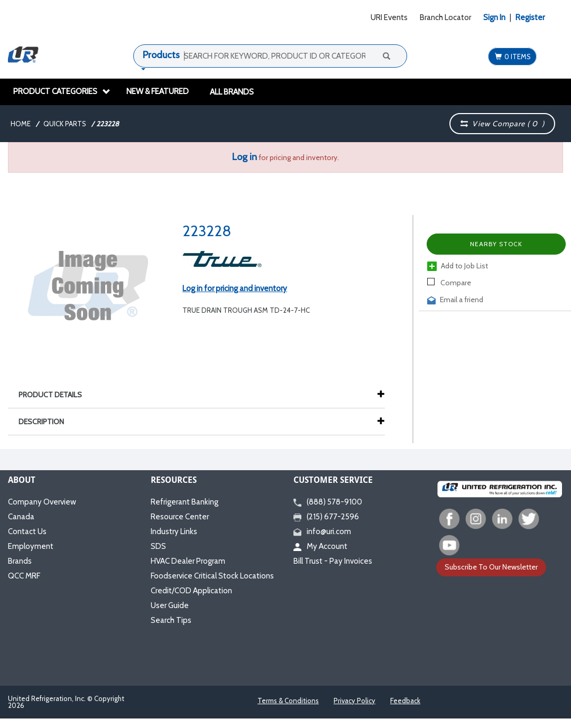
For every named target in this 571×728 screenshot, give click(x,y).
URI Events (389, 17)
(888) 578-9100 (328, 502)
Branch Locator (445, 17)
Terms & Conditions (288, 701)
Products (161, 55)
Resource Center (180, 517)
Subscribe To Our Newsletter (491, 567)
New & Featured (158, 91)
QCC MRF (24, 576)
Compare (449, 283)
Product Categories (62, 91)
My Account (320, 546)
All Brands (232, 92)
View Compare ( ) (503, 124)
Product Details (56, 395)
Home (21, 124)
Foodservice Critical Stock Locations (212, 576)
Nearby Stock (496, 244)
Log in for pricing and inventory (235, 288)
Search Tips (171, 620)
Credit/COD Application (191, 591)
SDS (158, 546)
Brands (20, 561)
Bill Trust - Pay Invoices (333, 561)
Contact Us (27, 531)
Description (47, 422)
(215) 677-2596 (326, 517)
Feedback (405, 701)
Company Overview (42, 502)
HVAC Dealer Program (188, 561)
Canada (21, 517)
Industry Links (174, 531)
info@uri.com (322, 531)
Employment (31, 546)
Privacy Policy (354, 701)
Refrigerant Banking (185, 502)
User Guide (170, 605)
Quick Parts (65, 124)
